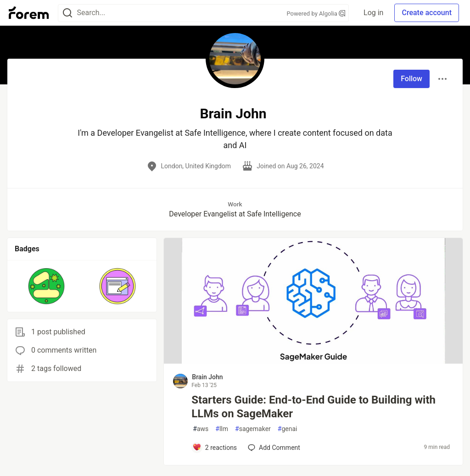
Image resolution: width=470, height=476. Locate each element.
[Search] (67, 13)
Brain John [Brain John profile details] (207, 377)
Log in (373, 13)
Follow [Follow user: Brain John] (411, 79)
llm (222, 429)
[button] (47, 286)
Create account (427, 13)
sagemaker (253, 429)
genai (288, 429)
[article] (313, 361)
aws (201, 429)
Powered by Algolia (316, 14)
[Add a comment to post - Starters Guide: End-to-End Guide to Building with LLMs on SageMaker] (215, 448)
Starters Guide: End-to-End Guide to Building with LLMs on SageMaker (313, 407)
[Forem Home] (29, 13)
